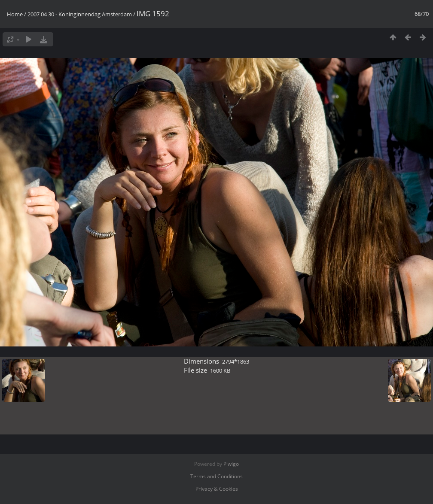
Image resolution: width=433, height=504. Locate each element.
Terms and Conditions (216, 476)
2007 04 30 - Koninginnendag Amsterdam (80, 14)
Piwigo (231, 464)
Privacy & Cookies (217, 489)
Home (15, 14)
